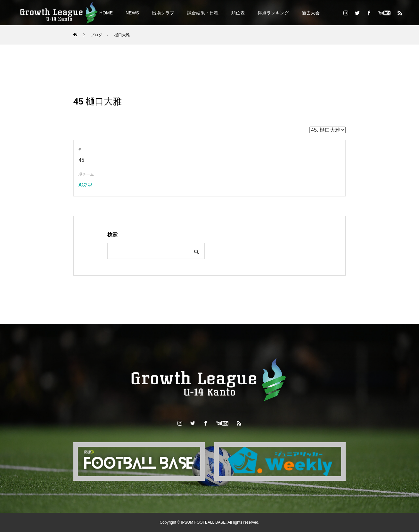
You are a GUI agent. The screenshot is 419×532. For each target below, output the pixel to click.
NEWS (132, 13)
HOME (106, 13)
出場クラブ (163, 13)
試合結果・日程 (203, 13)
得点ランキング (273, 13)
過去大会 (311, 13)
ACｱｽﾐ (86, 185)
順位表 (238, 13)
